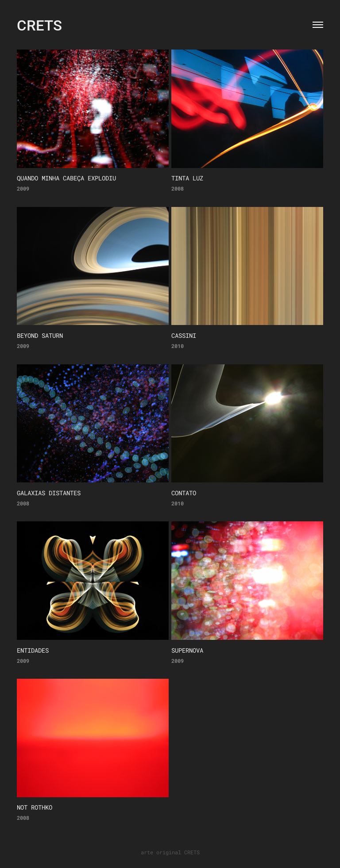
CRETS (39, 25)
